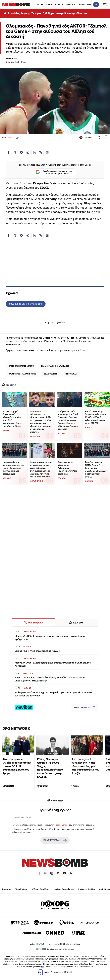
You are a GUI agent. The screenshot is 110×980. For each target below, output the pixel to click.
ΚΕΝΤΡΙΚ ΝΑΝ (71, 374)
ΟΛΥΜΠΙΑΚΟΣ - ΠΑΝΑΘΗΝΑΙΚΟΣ (22, 374)
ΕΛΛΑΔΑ (59, 5)
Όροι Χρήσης (21, 889)
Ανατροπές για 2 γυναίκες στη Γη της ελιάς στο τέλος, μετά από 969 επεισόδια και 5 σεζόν (85, 766)
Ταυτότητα (7, 889)
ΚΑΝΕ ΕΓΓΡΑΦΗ (55, 840)
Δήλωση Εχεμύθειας (40, 889)
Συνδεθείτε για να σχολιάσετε (26, 304)
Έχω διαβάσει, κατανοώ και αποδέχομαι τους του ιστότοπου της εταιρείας (55, 825)
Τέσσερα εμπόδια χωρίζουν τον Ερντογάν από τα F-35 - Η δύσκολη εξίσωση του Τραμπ (17, 766)
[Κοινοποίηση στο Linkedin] (34, 152)
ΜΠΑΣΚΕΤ (7, 137)
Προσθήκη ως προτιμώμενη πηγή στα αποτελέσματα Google (54, 172)
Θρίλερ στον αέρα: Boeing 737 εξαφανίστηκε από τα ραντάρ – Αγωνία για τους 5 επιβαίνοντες (53, 694)
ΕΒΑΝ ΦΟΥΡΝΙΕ (51, 374)
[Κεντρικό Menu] (105, 4)
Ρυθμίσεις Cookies (87, 889)
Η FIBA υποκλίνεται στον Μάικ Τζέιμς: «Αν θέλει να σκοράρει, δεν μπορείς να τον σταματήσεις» (51, 679)
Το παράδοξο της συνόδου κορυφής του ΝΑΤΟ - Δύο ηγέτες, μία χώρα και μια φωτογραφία (13, 468)
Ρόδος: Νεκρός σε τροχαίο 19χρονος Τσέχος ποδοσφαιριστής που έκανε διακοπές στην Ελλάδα (50, 768)
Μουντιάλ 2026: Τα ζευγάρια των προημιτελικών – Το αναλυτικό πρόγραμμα (50, 638)
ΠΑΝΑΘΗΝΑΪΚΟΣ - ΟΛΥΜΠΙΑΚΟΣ (55, 366)
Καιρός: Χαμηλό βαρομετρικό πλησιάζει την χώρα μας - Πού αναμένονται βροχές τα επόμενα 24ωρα (13, 419)
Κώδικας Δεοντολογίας (64, 889)
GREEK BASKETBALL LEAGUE (21, 366)
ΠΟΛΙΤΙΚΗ (70, 5)
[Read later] (106, 137)
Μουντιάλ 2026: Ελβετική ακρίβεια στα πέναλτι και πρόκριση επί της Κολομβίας (53, 664)
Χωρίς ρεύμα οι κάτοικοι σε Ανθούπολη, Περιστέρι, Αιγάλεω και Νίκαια (67, 468)
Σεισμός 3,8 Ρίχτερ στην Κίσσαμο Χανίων (60, 13)
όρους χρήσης (62, 825)
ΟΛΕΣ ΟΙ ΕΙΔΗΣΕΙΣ (44, 5)
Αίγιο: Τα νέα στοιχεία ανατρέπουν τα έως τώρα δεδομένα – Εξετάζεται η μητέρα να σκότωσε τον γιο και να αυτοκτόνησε (41, 469)
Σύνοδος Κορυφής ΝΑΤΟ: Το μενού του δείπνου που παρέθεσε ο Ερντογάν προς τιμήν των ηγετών (96, 469)
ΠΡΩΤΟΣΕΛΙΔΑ (85, 5)
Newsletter (28, 350)
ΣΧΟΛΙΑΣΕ (86, 137)
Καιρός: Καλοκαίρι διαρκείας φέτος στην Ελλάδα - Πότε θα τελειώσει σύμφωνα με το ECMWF (96, 417)
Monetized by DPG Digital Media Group (65, 944)
